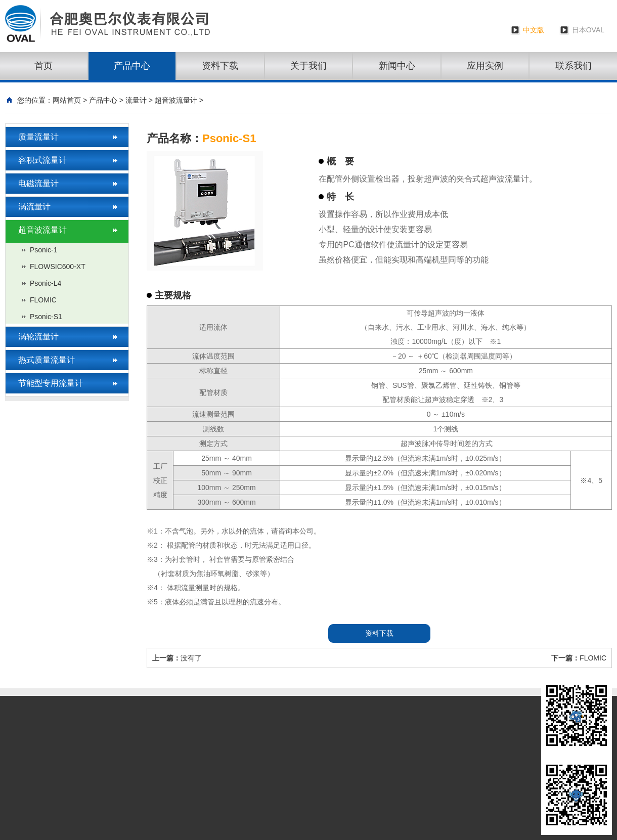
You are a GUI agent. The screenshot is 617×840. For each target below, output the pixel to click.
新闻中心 (397, 66)
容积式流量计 (42, 160)
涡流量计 (34, 207)
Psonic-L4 (46, 283)
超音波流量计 (176, 100)
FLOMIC (43, 300)
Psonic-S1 (46, 317)
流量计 (136, 100)
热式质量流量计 (47, 360)
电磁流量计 (38, 183)
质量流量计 (38, 137)
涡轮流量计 (38, 337)
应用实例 (485, 66)
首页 (43, 66)
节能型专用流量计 (51, 383)
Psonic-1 (43, 250)
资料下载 (220, 66)
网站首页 (67, 100)
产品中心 (132, 66)
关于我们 (308, 66)
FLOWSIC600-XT (58, 267)
